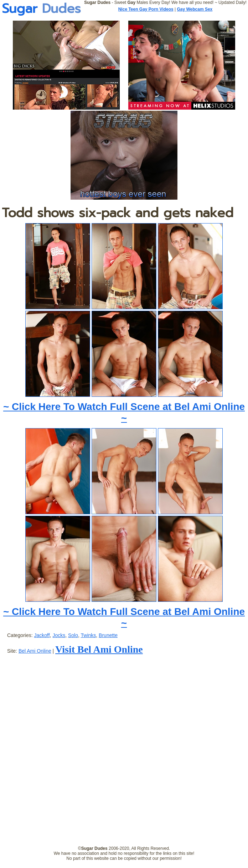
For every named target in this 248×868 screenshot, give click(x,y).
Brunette (108, 635)
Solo (73, 635)
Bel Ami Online (35, 651)
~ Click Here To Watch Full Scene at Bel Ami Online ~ (124, 412)
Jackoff (42, 635)
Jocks (59, 635)
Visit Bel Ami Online (99, 649)
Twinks (89, 635)
